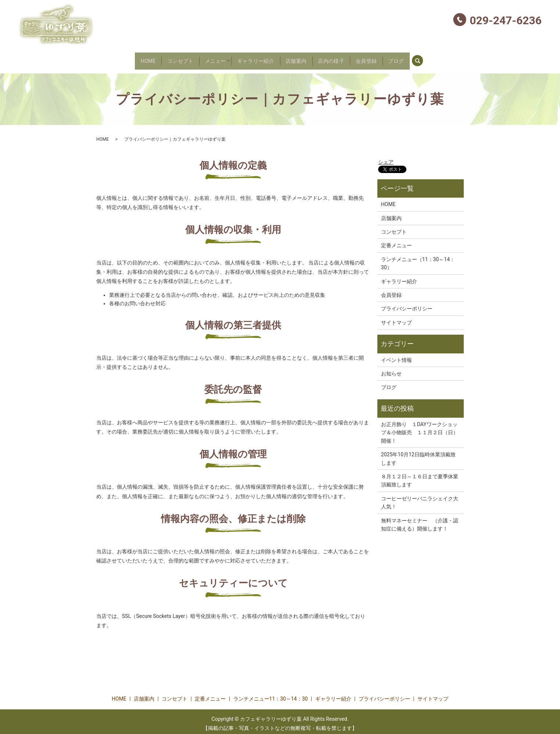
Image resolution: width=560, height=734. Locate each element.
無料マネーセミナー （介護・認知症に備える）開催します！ (420, 520)
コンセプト (166, 58)
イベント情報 (396, 356)
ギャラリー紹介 (253, 58)
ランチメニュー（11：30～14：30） (418, 259)
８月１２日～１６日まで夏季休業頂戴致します (420, 476)
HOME (128, 58)
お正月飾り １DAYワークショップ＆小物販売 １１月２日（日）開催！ (420, 428)
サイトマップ (396, 318)
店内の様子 (340, 58)
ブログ (417, 58)
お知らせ (391, 369)
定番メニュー (396, 241)
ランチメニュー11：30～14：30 (271, 694)
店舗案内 (300, 58)
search (444, 58)
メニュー (207, 58)
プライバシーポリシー (407, 305)
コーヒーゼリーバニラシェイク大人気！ (420, 498)
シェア (386, 158)
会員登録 (381, 58)
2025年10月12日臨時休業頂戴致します (418, 454)
